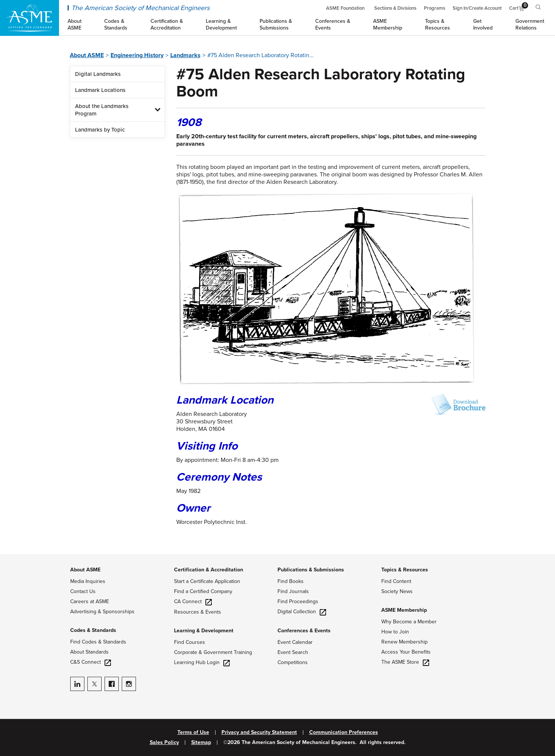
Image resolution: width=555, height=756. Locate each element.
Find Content (396, 581)
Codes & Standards (93, 630)
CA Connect (193, 601)
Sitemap (201, 743)
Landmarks (185, 55)
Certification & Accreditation (209, 570)
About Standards (89, 652)
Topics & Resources (405, 570)
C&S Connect (91, 662)
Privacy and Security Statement (259, 732)
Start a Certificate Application (207, 581)
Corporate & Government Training (213, 652)
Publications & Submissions (311, 570)
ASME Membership (404, 610)
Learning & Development (204, 631)
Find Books (291, 581)
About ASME (87, 55)
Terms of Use (193, 732)
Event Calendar (295, 642)
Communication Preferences (344, 732)
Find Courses (190, 642)
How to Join (395, 632)
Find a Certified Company (203, 591)
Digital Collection (302, 612)
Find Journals (293, 591)
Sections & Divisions (395, 8)
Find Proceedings (298, 601)
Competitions (293, 662)
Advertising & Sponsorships (102, 612)
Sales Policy (164, 743)
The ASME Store (405, 662)
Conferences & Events (304, 631)
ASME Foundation (345, 8)
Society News (397, 591)
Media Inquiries (88, 581)
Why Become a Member (409, 622)
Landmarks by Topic (100, 130)
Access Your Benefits (406, 652)
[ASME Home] (30, 18)
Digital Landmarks (98, 74)
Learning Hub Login (202, 662)
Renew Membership (404, 642)
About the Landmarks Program (102, 110)
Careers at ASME (90, 601)
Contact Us (83, 591)
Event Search (293, 652)
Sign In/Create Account (477, 8)
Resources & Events (198, 612)
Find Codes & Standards (98, 642)
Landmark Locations (100, 90)
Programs (435, 8)
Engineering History (137, 55)
